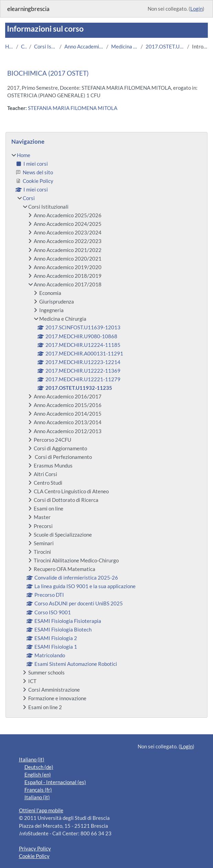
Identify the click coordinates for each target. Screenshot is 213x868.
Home (9, 46)
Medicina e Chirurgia (125, 46)
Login (196, 9)
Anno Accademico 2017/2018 (84, 46)
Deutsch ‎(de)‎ (39, 767)
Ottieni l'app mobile (41, 810)
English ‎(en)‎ (38, 774)
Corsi (24, 46)
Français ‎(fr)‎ (38, 790)
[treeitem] (106, 431)
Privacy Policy (35, 848)
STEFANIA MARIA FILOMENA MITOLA (73, 108)
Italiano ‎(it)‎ (32, 759)
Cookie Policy (34, 856)
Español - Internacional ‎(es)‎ (55, 782)
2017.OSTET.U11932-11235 (165, 46)
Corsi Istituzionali (45, 46)
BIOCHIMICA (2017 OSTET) (48, 73)
